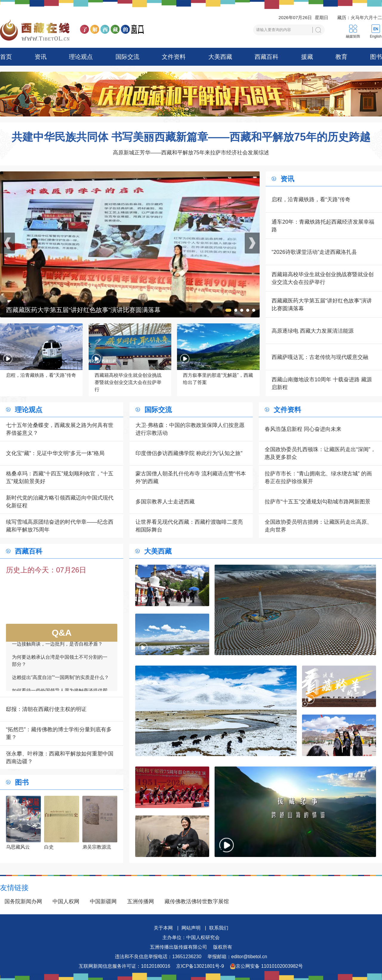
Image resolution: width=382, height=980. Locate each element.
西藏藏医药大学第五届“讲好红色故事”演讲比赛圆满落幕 (322, 305)
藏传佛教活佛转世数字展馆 (197, 901)
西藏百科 (267, 57)
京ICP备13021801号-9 (200, 966)
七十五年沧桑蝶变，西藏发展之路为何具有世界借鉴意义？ (60, 429)
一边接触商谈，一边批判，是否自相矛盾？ (57, 648)
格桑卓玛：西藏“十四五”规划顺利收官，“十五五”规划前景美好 (60, 477)
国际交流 (127, 57)
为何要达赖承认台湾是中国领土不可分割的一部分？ (60, 665)
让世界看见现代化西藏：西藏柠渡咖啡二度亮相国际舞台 (189, 526)
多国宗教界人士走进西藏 (165, 502)
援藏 (307, 57)
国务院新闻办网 (23, 901)
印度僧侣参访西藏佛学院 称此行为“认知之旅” (189, 453)
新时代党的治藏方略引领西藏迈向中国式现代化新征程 (60, 502)
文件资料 (174, 57)
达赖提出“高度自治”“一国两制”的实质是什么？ (60, 681)
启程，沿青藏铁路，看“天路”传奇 (311, 199)
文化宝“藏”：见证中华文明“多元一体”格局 (55, 453)
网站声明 (191, 928)
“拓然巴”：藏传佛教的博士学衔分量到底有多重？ (59, 733)
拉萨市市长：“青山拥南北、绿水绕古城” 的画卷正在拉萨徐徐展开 (318, 477)
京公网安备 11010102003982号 (266, 966)
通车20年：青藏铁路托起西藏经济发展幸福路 (323, 226)
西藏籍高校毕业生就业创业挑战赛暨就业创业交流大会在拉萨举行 (323, 278)
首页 (6, 57)
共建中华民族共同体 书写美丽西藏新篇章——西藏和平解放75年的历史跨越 (191, 137)
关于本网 (163, 928)
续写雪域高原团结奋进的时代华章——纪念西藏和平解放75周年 (60, 526)
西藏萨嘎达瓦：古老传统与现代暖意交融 (320, 357)
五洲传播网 (141, 901)
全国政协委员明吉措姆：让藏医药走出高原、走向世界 (318, 526)
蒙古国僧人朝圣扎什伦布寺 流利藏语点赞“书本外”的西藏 (191, 477)
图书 (376, 57)
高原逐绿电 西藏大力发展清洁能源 (313, 331)
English (376, 36)
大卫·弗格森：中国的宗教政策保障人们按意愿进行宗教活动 (190, 429)
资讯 (41, 57)
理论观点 (81, 57)
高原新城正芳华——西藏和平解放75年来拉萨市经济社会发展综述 (191, 153)
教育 (341, 57)
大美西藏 (220, 57)
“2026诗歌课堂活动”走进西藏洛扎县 (314, 252)
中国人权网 (66, 901)
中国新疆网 (103, 901)
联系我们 (219, 928)
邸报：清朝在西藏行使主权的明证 (46, 709)
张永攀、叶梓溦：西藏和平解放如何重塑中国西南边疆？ (60, 758)
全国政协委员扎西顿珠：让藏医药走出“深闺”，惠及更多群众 (320, 453)
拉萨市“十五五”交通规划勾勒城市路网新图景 (318, 502)
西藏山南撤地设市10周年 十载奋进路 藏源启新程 (322, 383)
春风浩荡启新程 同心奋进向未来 (303, 429)
